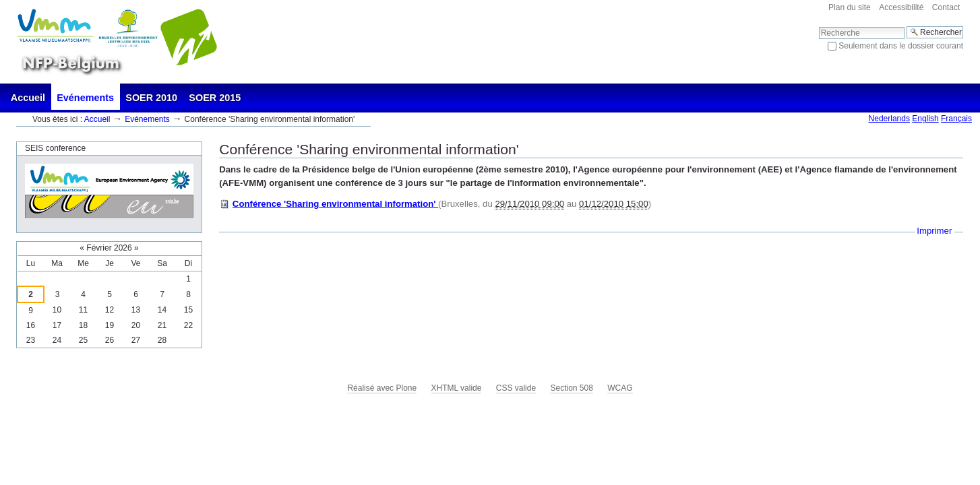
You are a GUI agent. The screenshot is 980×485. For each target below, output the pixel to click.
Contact (946, 7)
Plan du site (850, 7)
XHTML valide (457, 388)
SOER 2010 (151, 98)
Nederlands (889, 119)
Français (956, 119)
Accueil (28, 98)
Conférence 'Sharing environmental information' (335, 204)
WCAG (620, 388)
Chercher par (819, 26)
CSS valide (516, 388)
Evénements (85, 98)
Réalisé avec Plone (382, 388)
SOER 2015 (215, 98)
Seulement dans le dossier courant (901, 46)
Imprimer (934, 231)
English (925, 119)
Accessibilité (901, 7)
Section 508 (571, 388)
